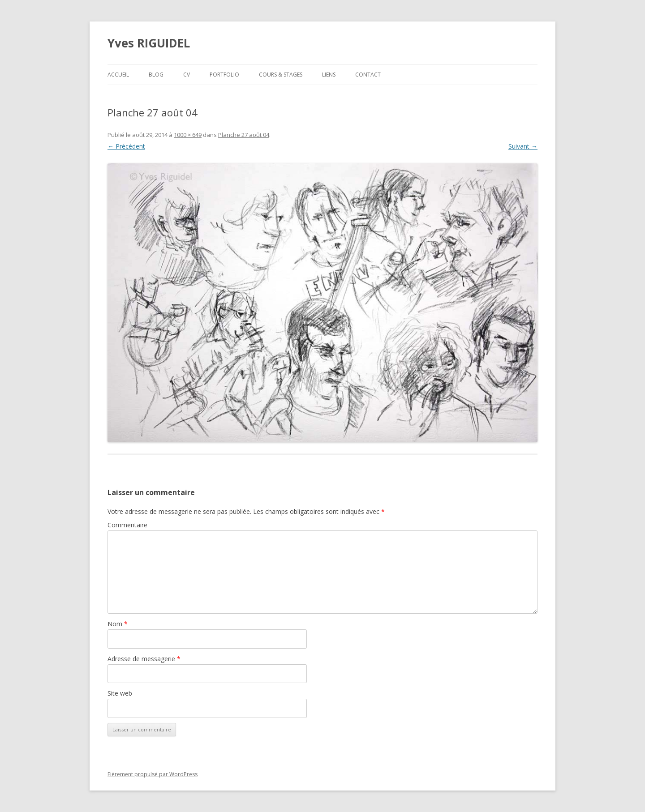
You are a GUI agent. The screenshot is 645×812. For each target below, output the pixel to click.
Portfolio (224, 75)
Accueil (118, 75)
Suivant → (523, 146)
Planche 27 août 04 (244, 135)
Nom (118, 624)
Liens (329, 75)
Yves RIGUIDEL (149, 43)
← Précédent (126, 146)
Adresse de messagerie (144, 659)
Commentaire (127, 525)
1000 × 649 (188, 135)
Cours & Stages (281, 75)
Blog (156, 75)
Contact (368, 75)
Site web (120, 693)
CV (187, 75)
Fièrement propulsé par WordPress (153, 774)
